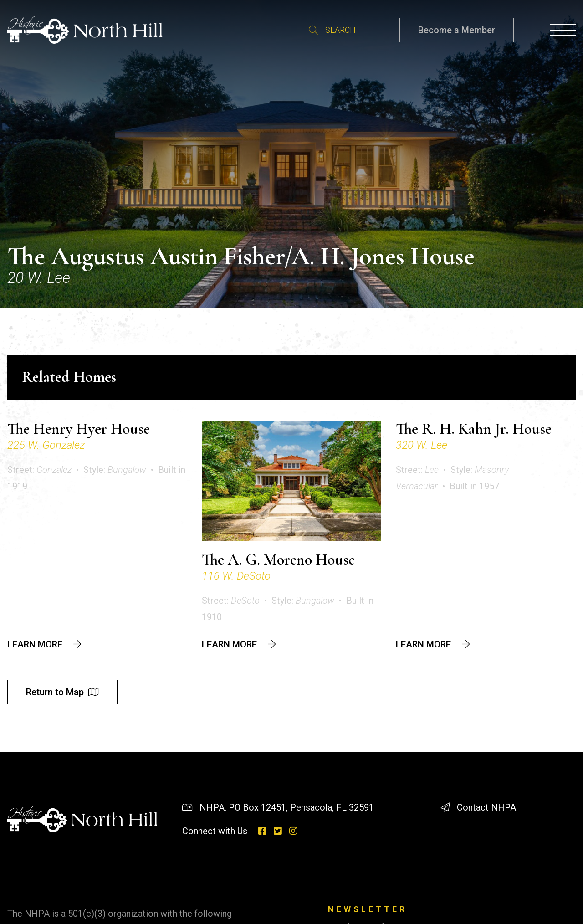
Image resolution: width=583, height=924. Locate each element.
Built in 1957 (474, 486)
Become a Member (457, 30)
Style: (115, 470)
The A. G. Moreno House (278, 560)
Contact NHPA (486, 807)
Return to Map (55, 692)
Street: (39, 470)
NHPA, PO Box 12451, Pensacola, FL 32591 (287, 807)
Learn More (35, 644)
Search (313, 30)
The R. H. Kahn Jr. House (474, 429)
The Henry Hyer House (79, 429)
